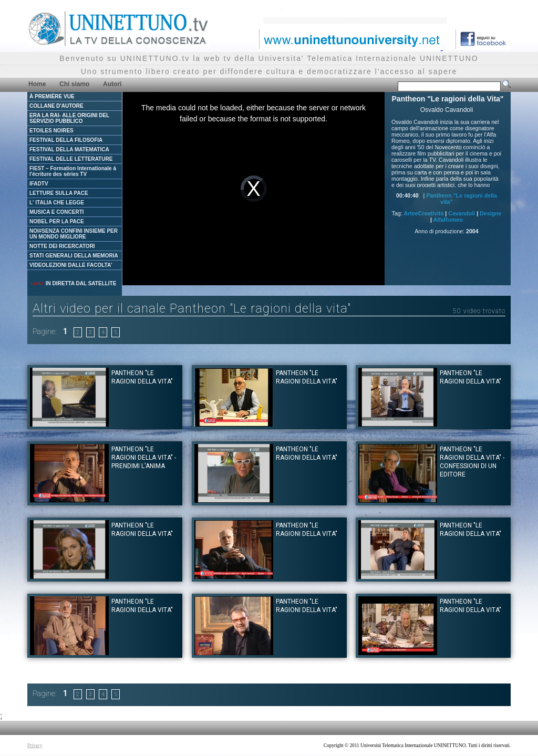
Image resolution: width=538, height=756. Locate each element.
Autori (112, 84)
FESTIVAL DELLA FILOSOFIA (66, 140)
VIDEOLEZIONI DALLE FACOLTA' (71, 265)
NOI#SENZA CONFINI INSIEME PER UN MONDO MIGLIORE (74, 234)
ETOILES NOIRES (51, 131)
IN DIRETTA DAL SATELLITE (73, 283)
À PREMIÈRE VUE (52, 96)
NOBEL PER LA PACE (57, 221)
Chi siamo (74, 84)
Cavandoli (462, 213)
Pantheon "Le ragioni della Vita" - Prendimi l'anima (144, 458)
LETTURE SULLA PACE (59, 193)
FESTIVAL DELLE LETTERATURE (71, 159)
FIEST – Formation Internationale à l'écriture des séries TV (73, 171)
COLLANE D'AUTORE (56, 106)
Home (37, 84)
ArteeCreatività (424, 213)
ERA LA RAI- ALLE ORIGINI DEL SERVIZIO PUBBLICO (69, 118)
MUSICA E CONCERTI (57, 212)
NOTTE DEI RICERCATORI (62, 246)
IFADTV (39, 184)
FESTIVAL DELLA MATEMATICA (69, 149)
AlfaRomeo (448, 220)
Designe (490, 213)
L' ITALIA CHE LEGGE (57, 203)
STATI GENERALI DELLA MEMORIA (74, 256)
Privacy (35, 745)
